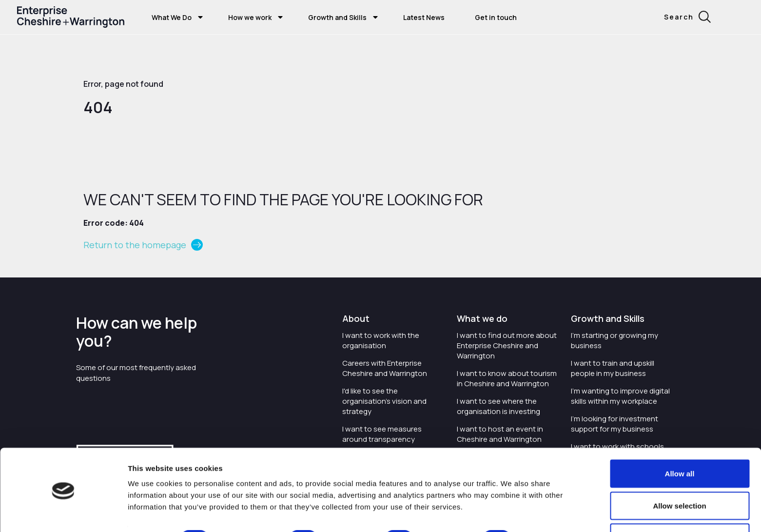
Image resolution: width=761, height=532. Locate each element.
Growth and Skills (337, 17)
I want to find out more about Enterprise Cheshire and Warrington (507, 345)
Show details (552, 507)
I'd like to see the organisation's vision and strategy (384, 401)
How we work (250, 17)
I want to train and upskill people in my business (613, 368)
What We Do (172, 17)
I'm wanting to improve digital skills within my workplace (620, 396)
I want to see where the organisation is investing (498, 406)
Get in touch (496, 17)
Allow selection (679, 474)
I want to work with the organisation (381, 340)
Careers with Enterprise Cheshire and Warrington (385, 368)
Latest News (424, 17)
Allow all (680, 442)
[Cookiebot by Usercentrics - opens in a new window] (63, 513)
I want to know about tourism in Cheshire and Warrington (507, 378)
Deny (680, 506)
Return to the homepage (135, 245)
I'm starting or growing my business (615, 340)
